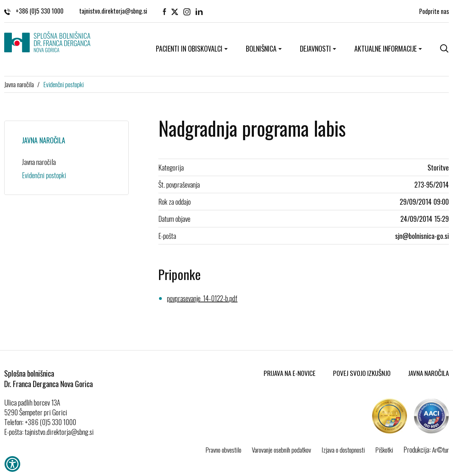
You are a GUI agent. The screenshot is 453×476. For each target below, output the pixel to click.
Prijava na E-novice (290, 373)
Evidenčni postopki (63, 84)
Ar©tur (440, 449)
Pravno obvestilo (223, 449)
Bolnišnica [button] (261, 48)
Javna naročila (19, 84)
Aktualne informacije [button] (386, 48)
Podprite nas (434, 10)
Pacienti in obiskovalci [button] (189, 48)
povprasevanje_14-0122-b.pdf (202, 298)
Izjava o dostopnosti (343, 449)
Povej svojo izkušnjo (362, 373)
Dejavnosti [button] (315, 48)
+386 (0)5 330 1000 (34, 10)
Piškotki (384, 449)
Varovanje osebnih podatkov (281, 449)
